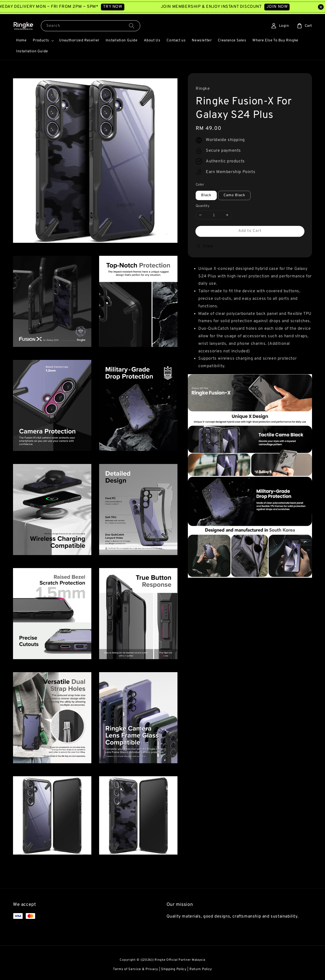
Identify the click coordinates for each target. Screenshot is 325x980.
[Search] (132, 26)
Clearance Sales (232, 40)
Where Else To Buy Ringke (275, 40)
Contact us (176, 40)
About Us (152, 40)
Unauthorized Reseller (79, 40)
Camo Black (234, 195)
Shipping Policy (174, 969)
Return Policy (201, 969)
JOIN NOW (289, 7)
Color (200, 185)
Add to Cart (250, 231)
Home (21, 40)
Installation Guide (122, 40)
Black (206, 195)
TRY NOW (124, 7)
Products (41, 40)
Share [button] (204, 246)
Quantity (203, 206)
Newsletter (202, 40)
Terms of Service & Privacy (136, 969)
